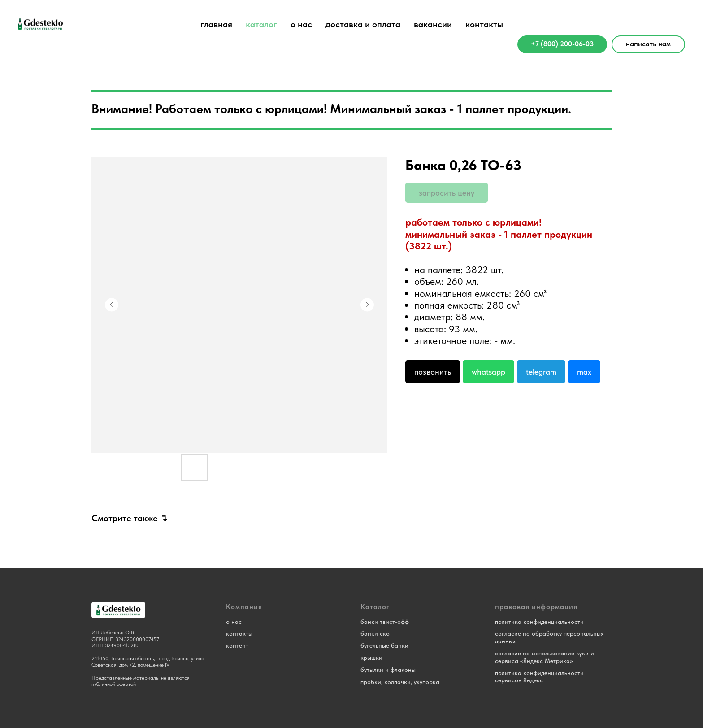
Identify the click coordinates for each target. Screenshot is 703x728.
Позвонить (433, 372)
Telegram (541, 372)
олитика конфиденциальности (541, 622)
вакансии (433, 24)
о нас (301, 24)
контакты (484, 24)
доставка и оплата (363, 24)
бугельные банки (384, 645)
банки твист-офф (385, 622)
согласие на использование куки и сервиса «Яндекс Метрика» (545, 657)
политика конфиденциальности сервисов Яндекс (539, 677)
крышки (371, 658)
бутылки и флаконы (388, 670)
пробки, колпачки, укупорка (400, 682)
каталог (261, 24)
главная (216, 24)
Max (584, 372)
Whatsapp (488, 372)
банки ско (375, 633)
